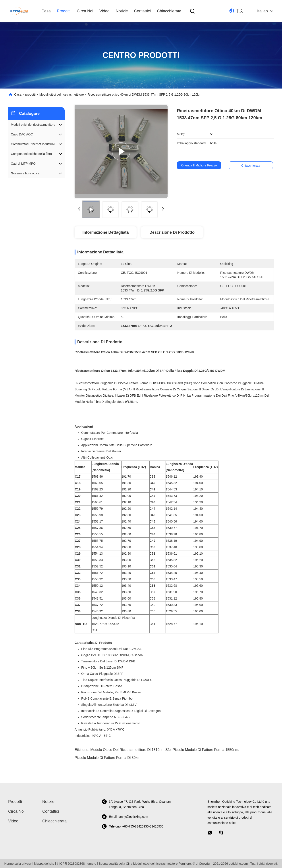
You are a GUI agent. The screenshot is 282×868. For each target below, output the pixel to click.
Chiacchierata (169, 11)
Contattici (142, 11)
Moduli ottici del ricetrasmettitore (62, 95)
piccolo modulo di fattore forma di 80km (107, 758)
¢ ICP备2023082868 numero (76, 864)
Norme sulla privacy (18, 864)
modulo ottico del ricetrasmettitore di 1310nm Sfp (130, 750)
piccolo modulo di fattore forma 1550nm (205, 750)
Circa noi (85, 11)
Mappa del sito (44, 864)
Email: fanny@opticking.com (125, 817)
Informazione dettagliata (105, 232)
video (104, 11)
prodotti (64, 11)
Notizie (122, 11)
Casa (46, 11)
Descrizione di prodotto (172, 232)
